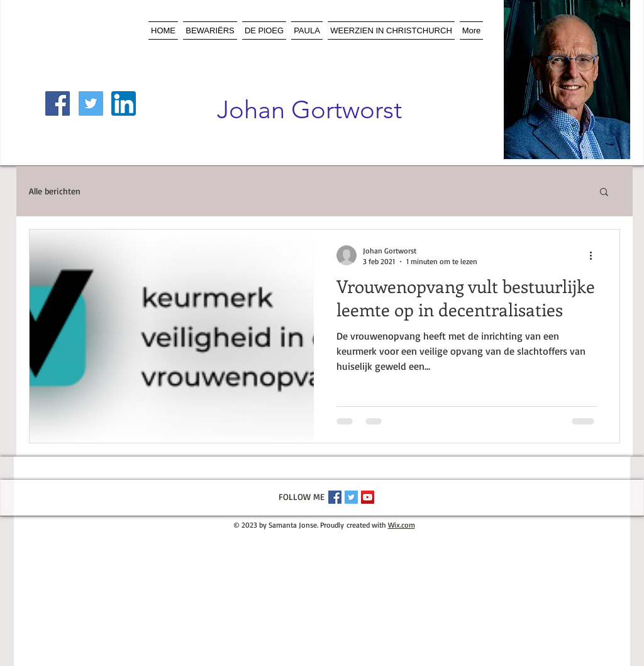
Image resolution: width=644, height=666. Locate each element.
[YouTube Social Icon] (368, 497)
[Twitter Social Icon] (91, 103)
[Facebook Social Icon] (58, 103)
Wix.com (402, 525)
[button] (604, 193)
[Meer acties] (595, 255)
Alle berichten (55, 191)
